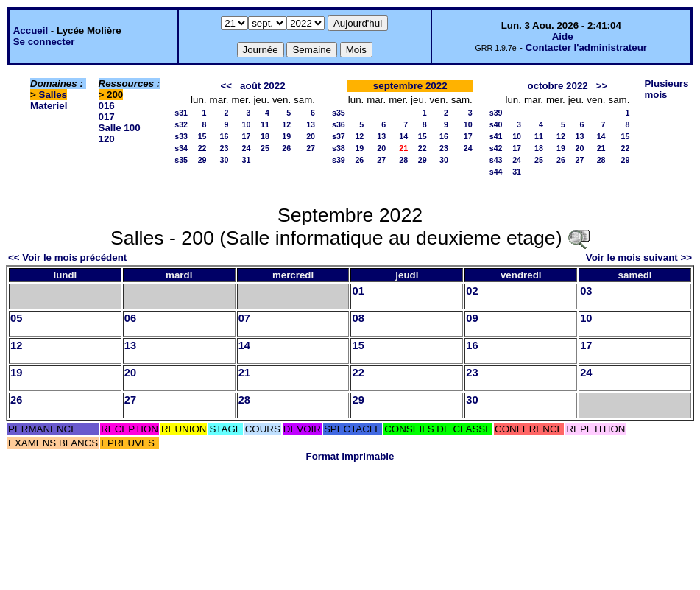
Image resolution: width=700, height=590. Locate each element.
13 (311, 124)
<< (226, 86)
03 (586, 291)
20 (311, 136)
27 (311, 148)
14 (403, 136)
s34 (181, 148)
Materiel (49, 106)
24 (247, 148)
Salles (53, 95)
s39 (339, 160)
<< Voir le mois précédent (67, 257)
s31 (181, 113)
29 (202, 160)
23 (225, 148)
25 (265, 148)
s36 (339, 124)
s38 (339, 148)
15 (202, 136)
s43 (496, 160)
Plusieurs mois (666, 89)
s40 (496, 124)
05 (16, 318)
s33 (181, 136)
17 (247, 136)
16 (225, 136)
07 (244, 318)
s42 (496, 148)
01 (358, 291)
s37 (339, 136)
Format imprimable (350, 456)
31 (247, 160)
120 (107, 139)
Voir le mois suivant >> (639, 257)
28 (403, 160)
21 (601, 148)
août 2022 (263, 86)
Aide (563, 36)
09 (472, 318)
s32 (181, 124)
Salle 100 (120, 128)
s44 (496, 172)
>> (602, 86)
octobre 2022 (557, 86)
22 (202, 148)
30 (225, 160)
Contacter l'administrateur (586, 48)
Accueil (31, 31)
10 (247, 124)
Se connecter (44, 42)
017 (107, 117)
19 (286, 136)
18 (265, 136)
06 (130, 318)
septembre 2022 (410, 86)
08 (358, 318)
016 (107, 106)
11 (265, 124)
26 (286, 148)
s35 (181, 160)
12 (286, 124)
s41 (496, 136)
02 (472, 291)
